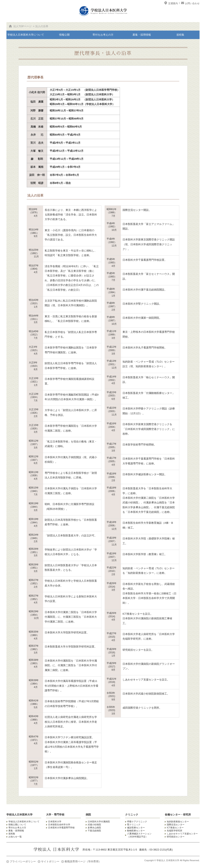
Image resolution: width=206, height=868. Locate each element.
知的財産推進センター (178, 822)
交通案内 (171, 3)
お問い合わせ (192, 3)
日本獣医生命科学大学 (59, 825)
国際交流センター (176, 825)
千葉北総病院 (94, 831)
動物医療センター (136, 831)
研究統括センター (176, 837)
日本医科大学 (55, 822)
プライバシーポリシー (23, 861)
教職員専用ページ (83, 861)
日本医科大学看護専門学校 (61, 828)
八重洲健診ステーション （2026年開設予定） (139, 835)
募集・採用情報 (142, 35)
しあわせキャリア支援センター (182, 834)
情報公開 (64, 35)
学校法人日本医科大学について (26, 35)
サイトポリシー (50, 861)
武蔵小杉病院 (94, 825)
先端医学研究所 (175, 831)
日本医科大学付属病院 (99, 822)
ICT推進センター (175, 828)
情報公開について (17, 825)
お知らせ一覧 (15, 837)
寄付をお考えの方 (103, 35)
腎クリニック (134, 825)
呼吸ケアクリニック (137, 822)
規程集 (180, 35)
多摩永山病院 (94, 828)
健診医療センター (136, 828)
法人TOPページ (23, 26)
